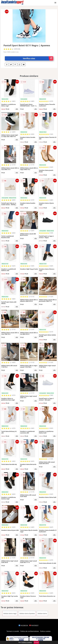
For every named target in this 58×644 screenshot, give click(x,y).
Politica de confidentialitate (30, 631)
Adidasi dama (42, 613)
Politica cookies (45, 631)
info (17, 109)
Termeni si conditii (13, 631)
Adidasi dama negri (10, 613)
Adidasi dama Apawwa (27, 613)
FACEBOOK (23, 626)
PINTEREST (34, 626)
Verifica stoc (38, 58)
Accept (36, 642)
